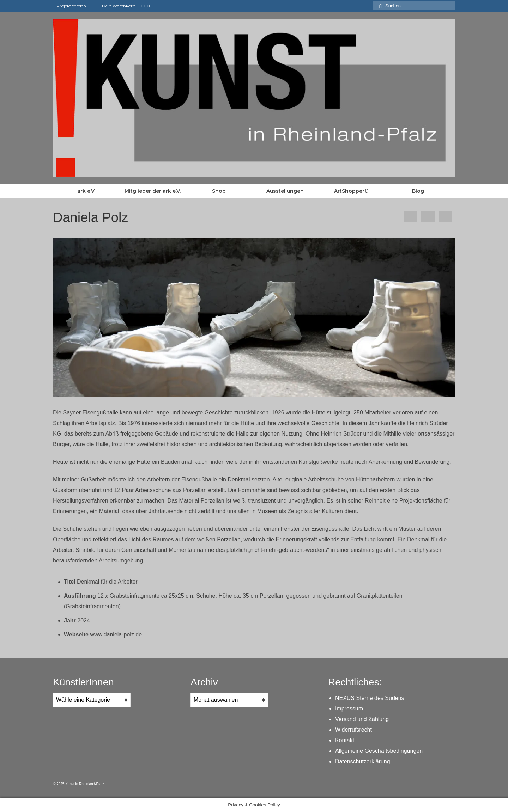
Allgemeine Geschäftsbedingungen (379, 751)
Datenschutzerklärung (363, 761)
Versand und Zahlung (362, 719)
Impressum (349, 709)
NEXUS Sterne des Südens (370, 698)
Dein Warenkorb (124, 6)
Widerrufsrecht (353, 730)
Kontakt (345, 740)
